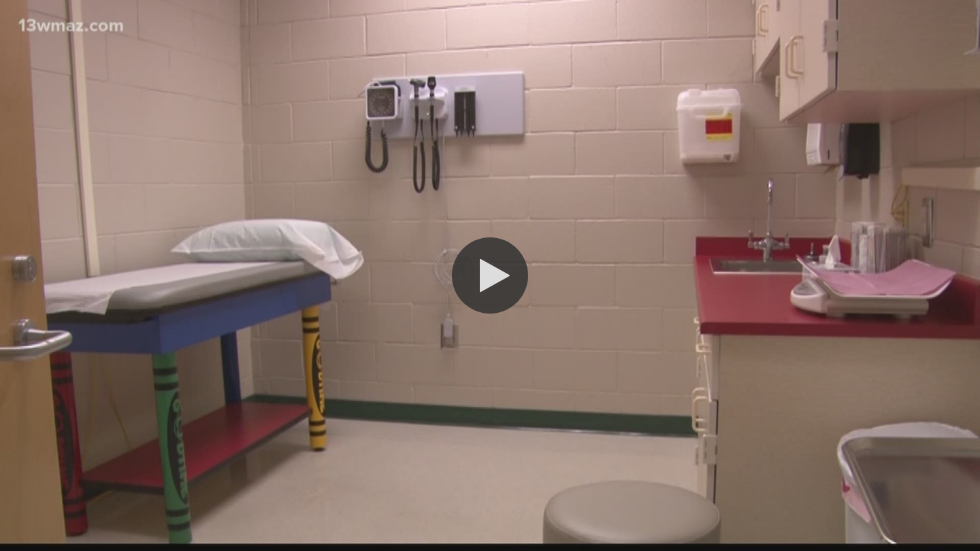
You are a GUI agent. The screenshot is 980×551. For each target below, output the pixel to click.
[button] (490, 275)
